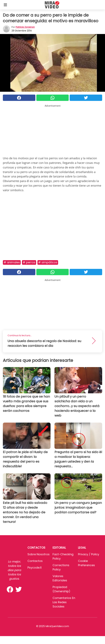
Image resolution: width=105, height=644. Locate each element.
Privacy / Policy (89, 554)
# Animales (12, 262)
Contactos (35, 561)
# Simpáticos (48, 262)
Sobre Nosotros (39, 554)
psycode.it (35, 568)
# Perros (29, 262)
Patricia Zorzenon (25, 27)
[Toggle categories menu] (5, 5)
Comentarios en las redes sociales (64, 602)
